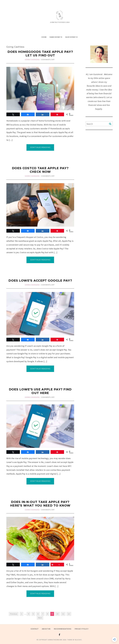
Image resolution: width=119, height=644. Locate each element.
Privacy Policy (82, 629)
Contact (35, 629)
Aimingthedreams (55, 640)
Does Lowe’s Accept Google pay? (40, 280)
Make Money (55, 37)
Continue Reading (40, 147)
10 (57, 614)
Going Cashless (32, 60)
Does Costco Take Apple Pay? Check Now (40, 170)
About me (46, 629)
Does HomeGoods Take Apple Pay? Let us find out (40, 53)
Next (40, 618)
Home (44, 37)
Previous (14, 614)
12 (69, 614)
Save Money (71, 37)
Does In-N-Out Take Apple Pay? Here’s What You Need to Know (40, 504)
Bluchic (79, 640)
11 (63, 614)
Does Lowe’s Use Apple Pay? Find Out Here (40, 391)
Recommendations (63, 629)
